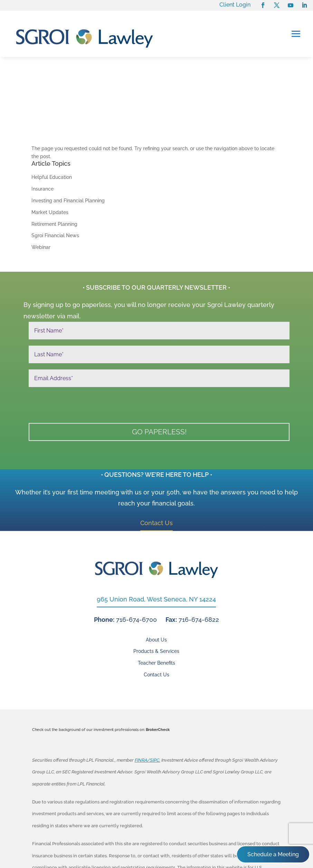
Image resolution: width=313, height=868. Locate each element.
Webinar (41, 193)
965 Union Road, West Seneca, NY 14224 (156, 545)
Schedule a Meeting (273, 854)
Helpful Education (52, 123)
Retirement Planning (54, 169)
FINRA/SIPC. (148, 706)
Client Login (235, 5)
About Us (156, 585)
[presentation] (81, 352)
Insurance (42, 134)
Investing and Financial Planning (68, 146)
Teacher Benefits (156, 608)
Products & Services (156, 597)
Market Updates (50, 158)
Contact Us (156, 468)
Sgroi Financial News (55, 181)
